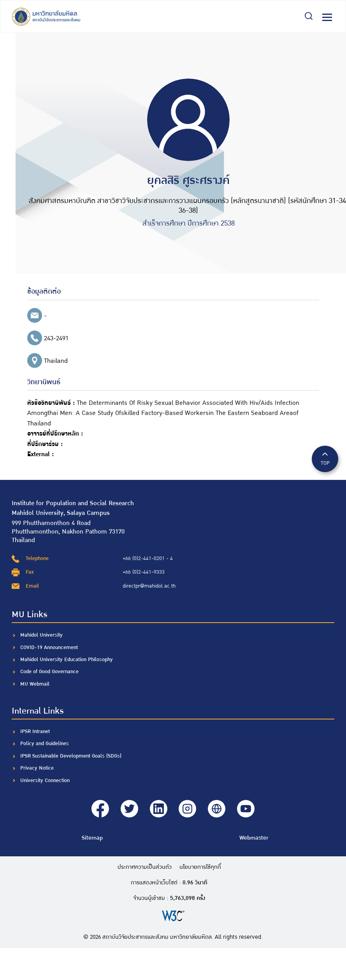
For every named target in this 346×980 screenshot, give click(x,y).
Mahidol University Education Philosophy (67, 660)
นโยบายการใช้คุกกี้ (200, 867)
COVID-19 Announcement (50, 647)
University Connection (45, 780)
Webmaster (254, 838)
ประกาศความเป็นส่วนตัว (145, 867)
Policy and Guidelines (45, 744)
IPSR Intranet (35, 731)
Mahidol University (41, 635)
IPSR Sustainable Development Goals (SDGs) (71, 756)
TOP (325, 458)
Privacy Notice (37, 768)
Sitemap (92, 838)
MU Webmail (35, 684)
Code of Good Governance (49, 672)
